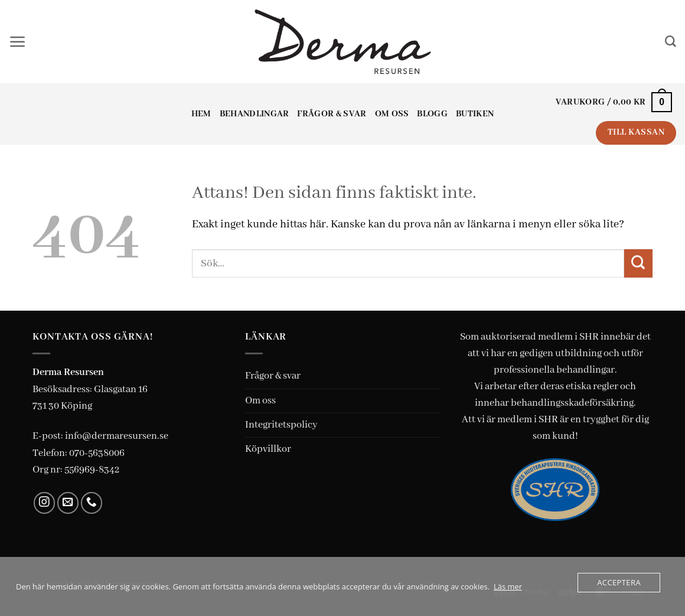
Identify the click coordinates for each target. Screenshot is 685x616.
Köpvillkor (268, 449)
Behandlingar (255, 114)
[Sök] (671, 42)
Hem (201, 114)
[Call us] (92, 503)
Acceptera (619, 582)
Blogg (432, 114)
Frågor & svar (332, 114)
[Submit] (638, 263)
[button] (18, 42)
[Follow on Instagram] (45, 503)
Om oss (392, 114)
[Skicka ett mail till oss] (68, 503)
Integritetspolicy (281, 425)
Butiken (475, 114)
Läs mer (508, 586)
